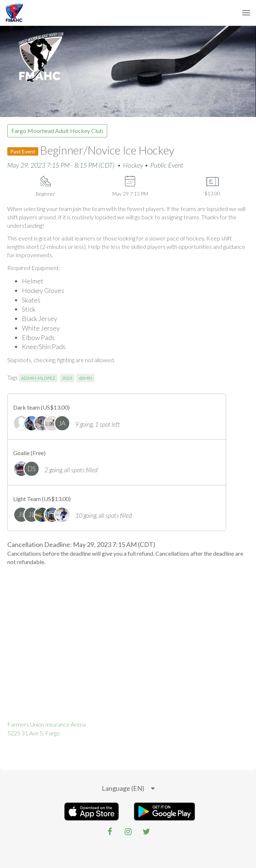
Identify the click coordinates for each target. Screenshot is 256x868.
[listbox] (128, 789)
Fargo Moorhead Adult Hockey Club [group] (57, 131)
